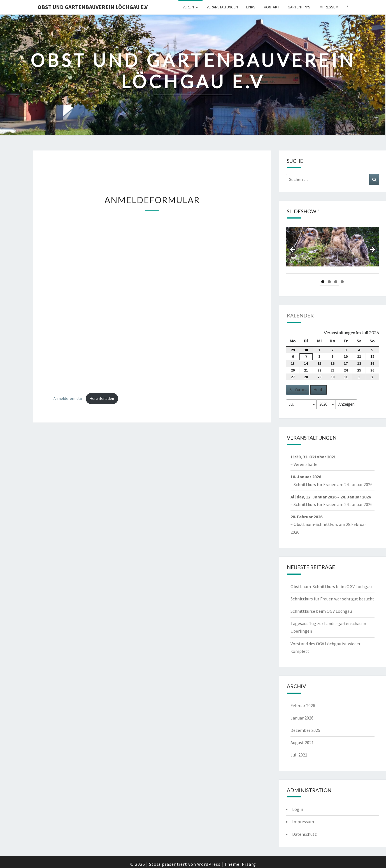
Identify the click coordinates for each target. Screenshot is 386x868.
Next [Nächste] (372, 250)
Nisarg (249, 864)
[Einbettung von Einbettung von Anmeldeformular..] (152, 303)
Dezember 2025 (305, 730)
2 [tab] (329, 282)
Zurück (298, 390)
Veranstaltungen (222, 7)
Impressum (329, 7)
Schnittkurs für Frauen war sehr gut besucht (332, 599)
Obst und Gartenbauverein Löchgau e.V (93, 7)
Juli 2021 (299, 755)
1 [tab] (323, 282)
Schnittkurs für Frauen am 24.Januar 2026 (333, 484)
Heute (319, 390)
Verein (188, 7)
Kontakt (272, 7)
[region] (332, 251)
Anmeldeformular (68, 398)
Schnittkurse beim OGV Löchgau (321, 611)
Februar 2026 (303, 705)
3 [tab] (336, 282)
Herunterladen (102, 398)
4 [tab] (342, 282)
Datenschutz (304, 834)
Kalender (300, 315)
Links (251, 7)
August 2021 (302, 742)
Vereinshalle (305, 465)
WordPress (209, 864)
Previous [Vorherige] (293, 250)
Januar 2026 (302, 718)
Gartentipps (299, 7)
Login (298, 809)
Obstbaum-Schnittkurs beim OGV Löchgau (331, 586)
